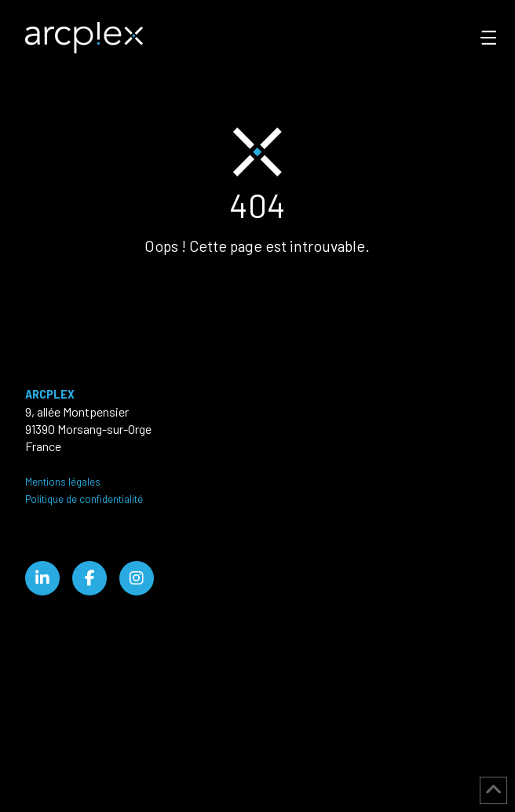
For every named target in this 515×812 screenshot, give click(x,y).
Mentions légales (63, 482)
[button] (498, 38)
